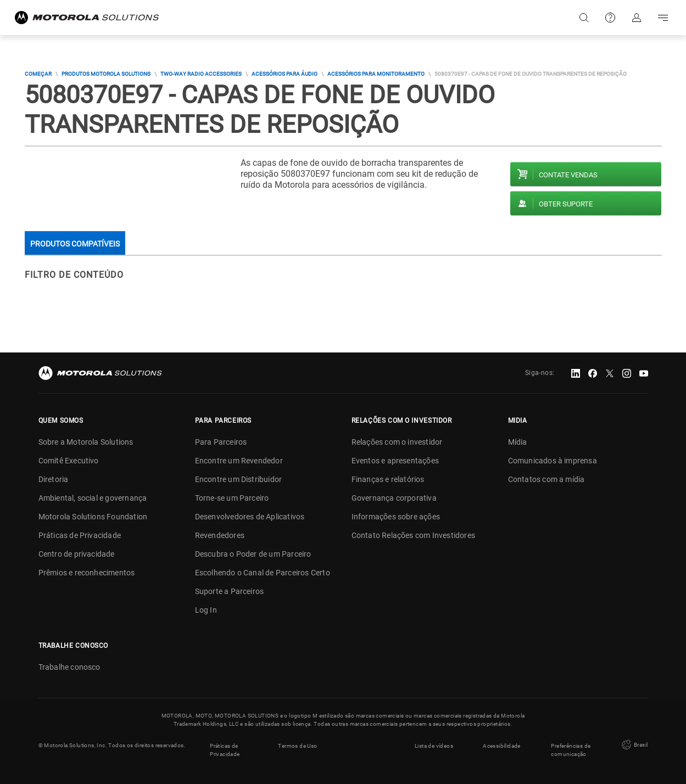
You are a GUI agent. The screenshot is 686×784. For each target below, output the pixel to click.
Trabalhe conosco (69, 667)
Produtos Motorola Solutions (106, 74)
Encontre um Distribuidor (239, 479)
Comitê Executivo (69, 461)
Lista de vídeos (434, 745)
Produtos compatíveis (75, 244)
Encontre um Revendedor (239, 461)
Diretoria (54, 479)
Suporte (610, 18)
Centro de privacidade (77, 554)
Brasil (634, 745)
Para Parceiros (221, 442)
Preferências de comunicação (571, 749)
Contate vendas (568, 175)
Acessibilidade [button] (502, 745)
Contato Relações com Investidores (414, 535)
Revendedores (220, 535)
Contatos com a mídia (546, 479)
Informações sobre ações (396, 517)
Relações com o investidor (397, 442)
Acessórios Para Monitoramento (376, 74)
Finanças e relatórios (388, 479)
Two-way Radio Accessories (201, 74)
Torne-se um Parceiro (232, 498)
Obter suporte (566, 204)
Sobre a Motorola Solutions (86, 442)
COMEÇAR (38, 74)
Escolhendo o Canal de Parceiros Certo (263, 573)
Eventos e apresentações (395, 461)
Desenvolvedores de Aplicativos (250, 517)
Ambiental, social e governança (93, 498)
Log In (206, 610)
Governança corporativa (394, 498)
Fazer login (637, 18)
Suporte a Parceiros (230, 591)
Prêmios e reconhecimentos (87, 573)
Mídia (518, 442)
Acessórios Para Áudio (285, 74)
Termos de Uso (297, 745)
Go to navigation (663, 18)
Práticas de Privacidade (80, 535)
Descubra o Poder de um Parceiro (253, 554)
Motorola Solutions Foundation (93, 517)
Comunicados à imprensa (553, 461)
